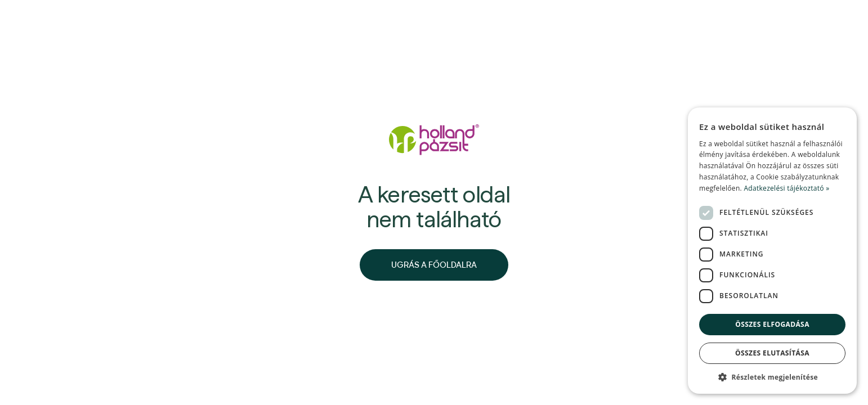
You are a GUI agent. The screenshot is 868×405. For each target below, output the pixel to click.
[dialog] (772, 251)
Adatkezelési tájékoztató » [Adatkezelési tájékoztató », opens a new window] (786, 188)
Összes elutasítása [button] (772, 353)
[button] (772, 377)
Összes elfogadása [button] (772, 324)
